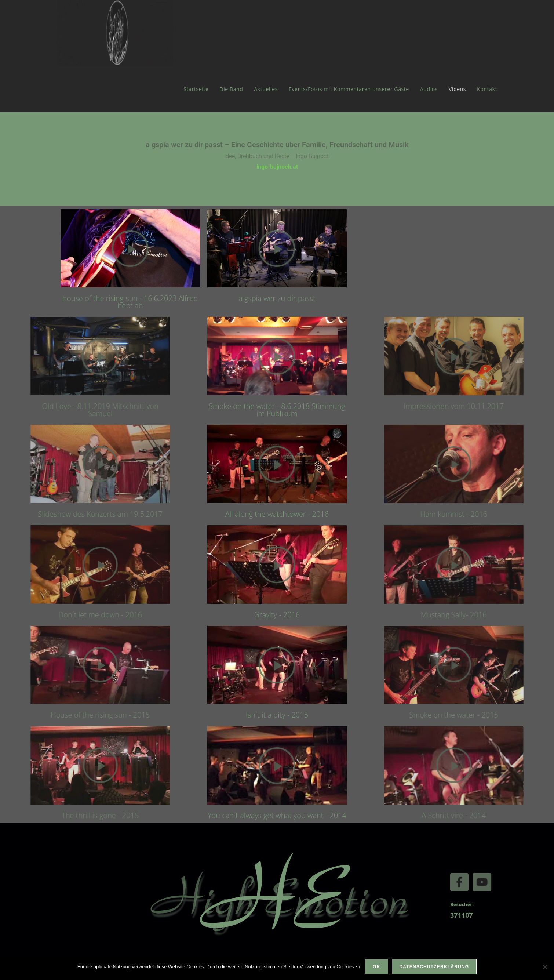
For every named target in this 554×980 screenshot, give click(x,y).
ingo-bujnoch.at (277, 167)
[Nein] (545, 967)
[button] (107, 248)
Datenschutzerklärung (434, 967)
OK (376, 967)
